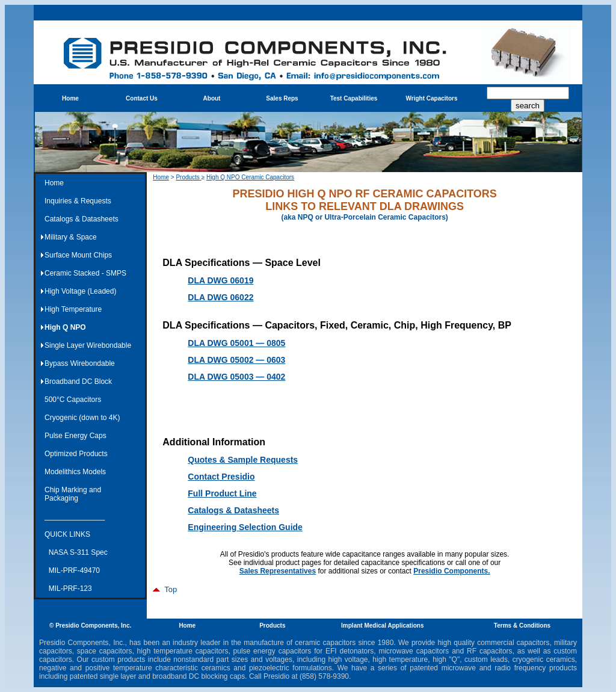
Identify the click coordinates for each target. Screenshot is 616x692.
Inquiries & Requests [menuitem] (78, 201)
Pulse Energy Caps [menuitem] (75, 436)
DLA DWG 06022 (220, 297)
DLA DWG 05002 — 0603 (236, 360)
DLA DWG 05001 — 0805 (236, 343)
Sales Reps (282, 98)
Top (165, 589)
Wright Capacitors (432, 98)
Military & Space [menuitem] (71, 237)
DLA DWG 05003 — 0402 (236, 377)
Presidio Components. (451, 571)
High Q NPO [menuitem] (65, 327)
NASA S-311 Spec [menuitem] (76, 552)
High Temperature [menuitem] (73, 309)
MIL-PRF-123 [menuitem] (68, 589)
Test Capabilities (354, 98)
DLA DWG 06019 (220, 280)
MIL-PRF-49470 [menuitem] (72, 570)
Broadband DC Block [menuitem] (78, 382)
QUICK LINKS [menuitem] (67, 534)
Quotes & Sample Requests (243, 460)
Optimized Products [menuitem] (76, 454)
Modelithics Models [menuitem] (75, 472)
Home (70, 98)
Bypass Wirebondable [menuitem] (80, 363)
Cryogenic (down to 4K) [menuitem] (82, 418)
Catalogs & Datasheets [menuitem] (82, 219)
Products (188, 177)
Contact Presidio (221, 477)
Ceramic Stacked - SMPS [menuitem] (85, 273)
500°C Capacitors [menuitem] (73, 400)
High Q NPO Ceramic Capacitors (250, 177)
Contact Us (142, 98)
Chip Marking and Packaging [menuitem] (73, 494)
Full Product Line (222, 493)
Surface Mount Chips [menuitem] (78, 255)
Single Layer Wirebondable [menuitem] (88, 345)
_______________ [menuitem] (75, 516)
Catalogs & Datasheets (233, 510)
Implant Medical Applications (382, 626)
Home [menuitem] (54, 183)
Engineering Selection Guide (245, 527)
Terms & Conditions (522, 626)
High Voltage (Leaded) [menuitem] (80, 291)
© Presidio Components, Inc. (90, 626)
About (212, 98)
